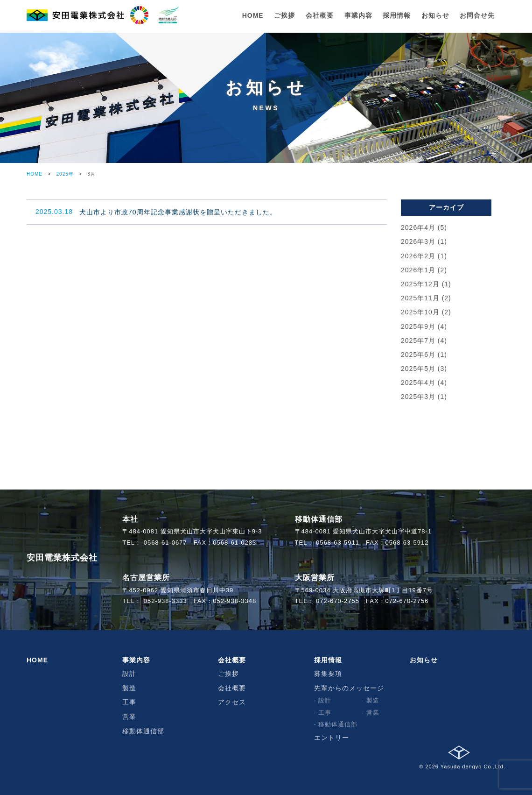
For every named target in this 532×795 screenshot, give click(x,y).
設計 (129, 674)
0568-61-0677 (165, 543)
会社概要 (320, 15)
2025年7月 (418, 341)
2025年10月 (420, 312)
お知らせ (435, 15)
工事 (129, 702)
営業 (129, 717)
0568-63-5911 (338, 543)
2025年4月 (418, 383)
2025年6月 (418, 355)
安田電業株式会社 (62, 558)
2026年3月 (418, 241)
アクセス (232, 702)
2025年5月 (418, 369)
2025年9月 (418, 327)
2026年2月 (418, 256)
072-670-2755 (338, 601)
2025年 (65, 174)
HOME (253, 15)
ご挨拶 (284, 15)
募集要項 (328, 674)
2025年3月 (418, 397)
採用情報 (397, 15)
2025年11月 (420, 298)
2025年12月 (420, 284)
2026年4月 (418, 227)
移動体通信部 (143, 731)
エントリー (332, 738)
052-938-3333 (165, 601)
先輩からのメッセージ (349, 688)
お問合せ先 (477, 15)
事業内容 (358, 15)
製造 (129, 688)
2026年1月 (418, 270)
